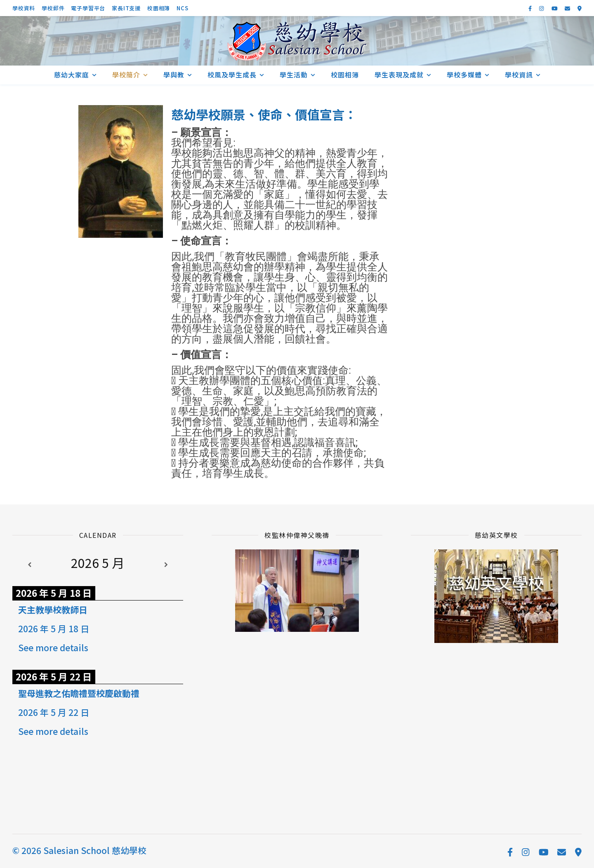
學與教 (174, 75)
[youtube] (555, 8)
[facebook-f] (531, 8)
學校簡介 (126, 75)
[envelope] (568, 8)
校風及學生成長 (232, 75)
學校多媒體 (464, 75)
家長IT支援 (126, 8)
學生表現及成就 (399, 75)
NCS (182, 8)
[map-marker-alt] (580, 8)
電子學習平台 (88, 8)
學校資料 (24, 8)
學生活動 (294, 75)
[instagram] (542, 8)
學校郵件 (53, 8)
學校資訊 (519, 75)
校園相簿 (159, 8)
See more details (53, 647)
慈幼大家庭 (72, 75)
